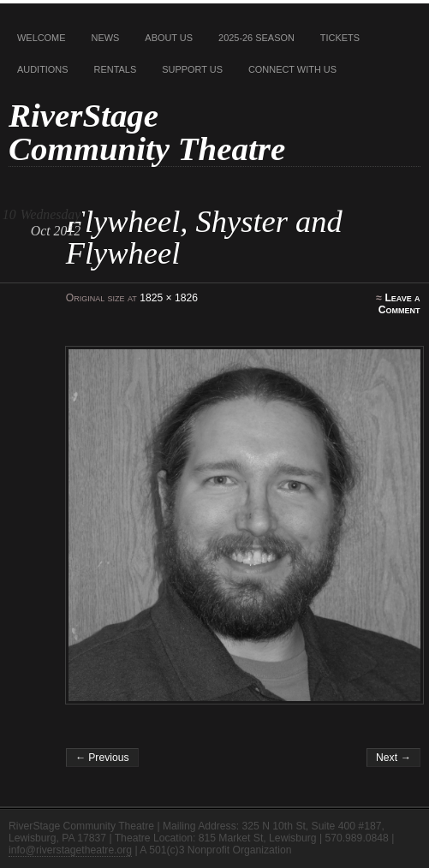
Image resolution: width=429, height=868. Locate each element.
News (106, 38)
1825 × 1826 (169, 298)
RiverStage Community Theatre (147, 132)
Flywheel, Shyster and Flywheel (204, 237)
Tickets (340, 38)
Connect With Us (292, 69)
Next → (393, 758)
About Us (169, 38)
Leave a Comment (399, 304)
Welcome (42, 38)
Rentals (116, 69)
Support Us (192, 69)
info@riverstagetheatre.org (70, 850)
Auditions (43, 69)
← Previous (102, 758)
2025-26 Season (256, 38)
